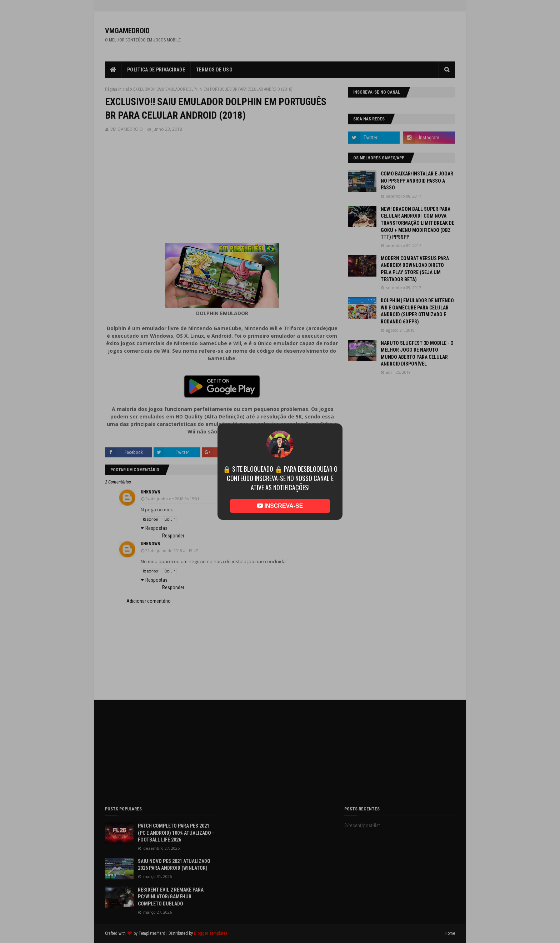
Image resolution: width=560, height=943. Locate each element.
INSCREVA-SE (280, 506)
